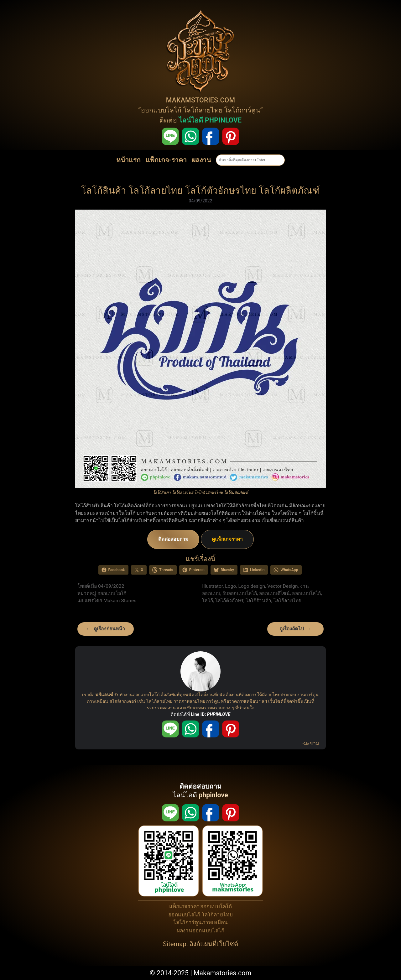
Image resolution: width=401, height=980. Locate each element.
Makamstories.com (222, 973)
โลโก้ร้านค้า (258, 601)
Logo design (252, 586)
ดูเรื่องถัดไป (292, 629)
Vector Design (282, 586)
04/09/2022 (200, 201)
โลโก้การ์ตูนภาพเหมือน (200, 922)
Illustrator (212, 586)
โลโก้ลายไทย (203, 110)
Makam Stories (120, 601)
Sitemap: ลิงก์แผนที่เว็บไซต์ (200, 944)
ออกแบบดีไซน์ (274, 593)
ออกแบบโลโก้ (161, 110)
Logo (230, 586)
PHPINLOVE (219, 714)
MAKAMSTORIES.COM (201, 100)
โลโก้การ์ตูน (242, 110)
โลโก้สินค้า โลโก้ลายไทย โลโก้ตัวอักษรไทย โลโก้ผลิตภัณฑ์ (200, 190)
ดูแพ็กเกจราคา (227, 539)
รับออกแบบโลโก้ (240, 593)
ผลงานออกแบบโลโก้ (201, 930)
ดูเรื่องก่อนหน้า (109, 629)
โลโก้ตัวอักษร (229, 601)
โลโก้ (207, 601)
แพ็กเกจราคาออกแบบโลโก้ (201, 906)
